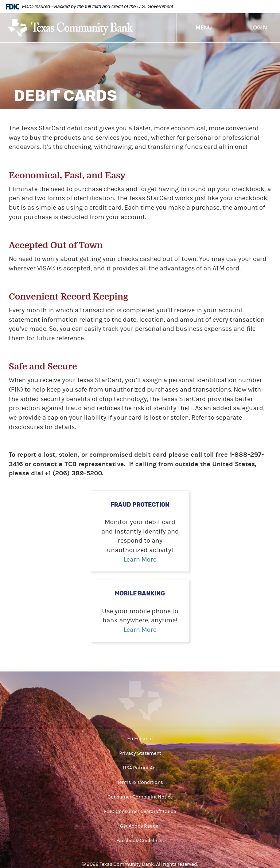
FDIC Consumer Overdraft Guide (140, 812)
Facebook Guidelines (140, 841)
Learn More (140, 560)
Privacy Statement (140, 753)
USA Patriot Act (140, 768)
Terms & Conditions (140, 782)
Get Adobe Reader (140, 826)
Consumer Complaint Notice (140, 797)
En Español (140, 739)
